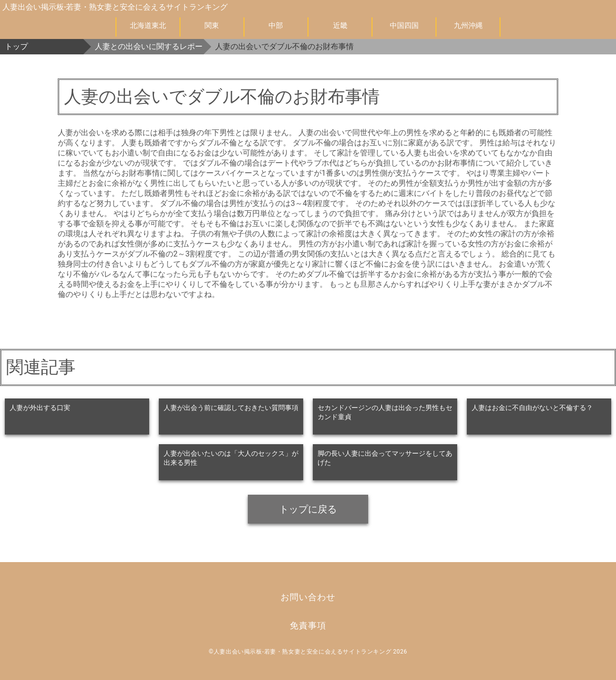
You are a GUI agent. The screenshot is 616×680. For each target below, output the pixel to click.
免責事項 (308, 625)
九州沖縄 (468, 26)
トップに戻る (308, 509)
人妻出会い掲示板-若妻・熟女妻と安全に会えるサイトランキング (115, 7)
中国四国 (404, 26)
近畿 (340, 26)
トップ (16, 46)
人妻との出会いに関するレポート (149, 46)
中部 (276, 26)
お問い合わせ (308, 597)
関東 (212, 26)
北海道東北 (148, 26)
